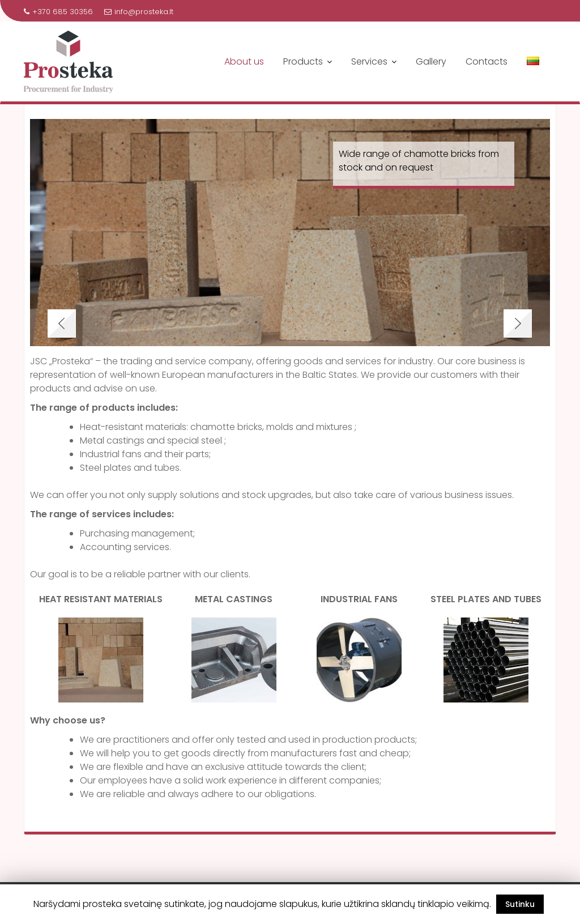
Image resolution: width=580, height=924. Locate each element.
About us (244, 61)
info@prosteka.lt (139, 12)
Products (303, 61)
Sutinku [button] (520, 904)
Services (369, 61)
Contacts (487, 61)
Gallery (431, 61)
